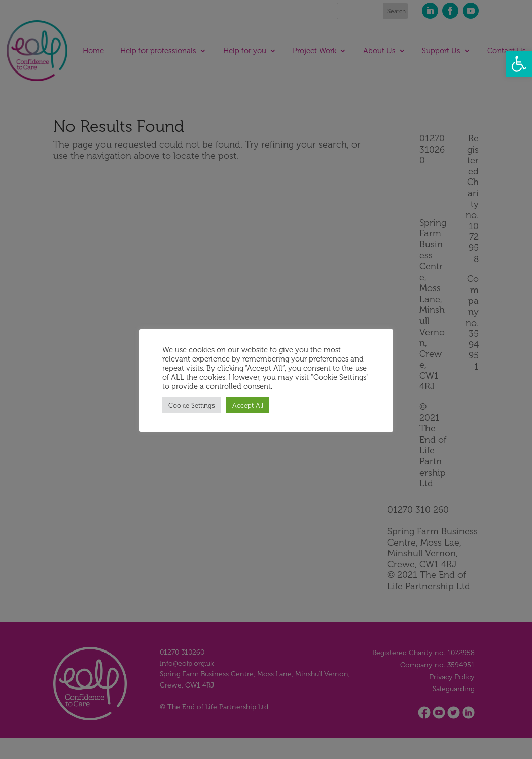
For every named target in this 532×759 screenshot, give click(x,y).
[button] (519, 64)
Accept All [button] (248, 405)
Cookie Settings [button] (192, 405)
